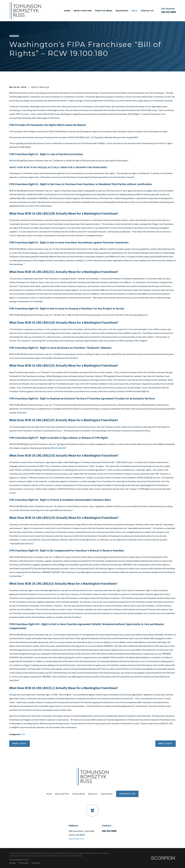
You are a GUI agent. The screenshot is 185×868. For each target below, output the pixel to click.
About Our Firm (62, 794)
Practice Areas (79, 794)
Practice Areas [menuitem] (104, 11)
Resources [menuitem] (122, 11)
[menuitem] (12, 863)
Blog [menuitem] (134, 11)
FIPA (23, 734)
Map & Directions (76, 839)
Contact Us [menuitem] (147, 11)
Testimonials (107, 794)
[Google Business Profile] (92, 810)
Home (49, 794)
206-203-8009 (168, 12)
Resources (93, 794)
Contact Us (127, 794)
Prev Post (20, 744)
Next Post (166, 744)
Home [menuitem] (67, 11)
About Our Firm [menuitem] (83, 11)
